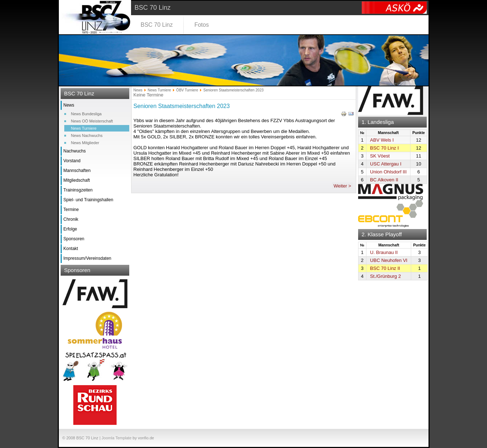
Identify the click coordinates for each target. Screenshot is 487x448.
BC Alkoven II (384, 180)
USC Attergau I (386, 164)
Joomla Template (116, 438)
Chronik (71, 219)
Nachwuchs (75, 151)
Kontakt (71, 249)
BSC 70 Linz (157, 25)
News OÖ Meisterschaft (92, 121)
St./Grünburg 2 (385, 276)
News (69, 105)
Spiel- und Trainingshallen (88, 200)
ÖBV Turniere (187, 90)
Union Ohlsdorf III (388, 172)
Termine (71, 210)
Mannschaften (77, 171)
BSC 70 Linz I (384, 148)
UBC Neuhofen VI (389, 260)
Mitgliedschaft (77, 180)
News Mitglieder (85, 143)
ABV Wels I (382, 140)
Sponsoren (74, 239)
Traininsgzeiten (78, 190)
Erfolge (70, 229)
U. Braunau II (384, 252)
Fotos (201, 25)
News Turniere (84, 128)
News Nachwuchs (87, 135)
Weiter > (342, 186)
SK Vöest (380, 156)
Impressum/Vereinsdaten (88, 258)
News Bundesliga (86, 114)
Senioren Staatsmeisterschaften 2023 (182, 106)
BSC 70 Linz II (385, 268)
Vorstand (72, 161)
